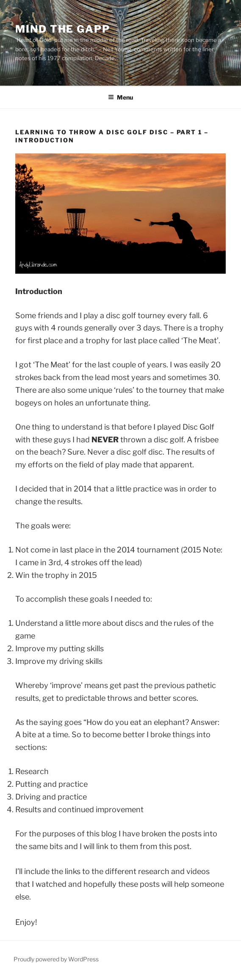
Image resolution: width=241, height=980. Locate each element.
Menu (120, 97)
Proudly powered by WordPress (56, 959)
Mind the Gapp (63, 29)
